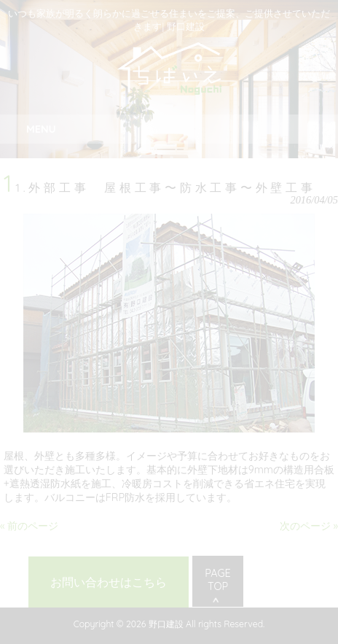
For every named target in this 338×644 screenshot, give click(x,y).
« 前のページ (29, 526)
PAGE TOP (217, 580)
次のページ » (309, 526)
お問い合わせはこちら (109, 582)
